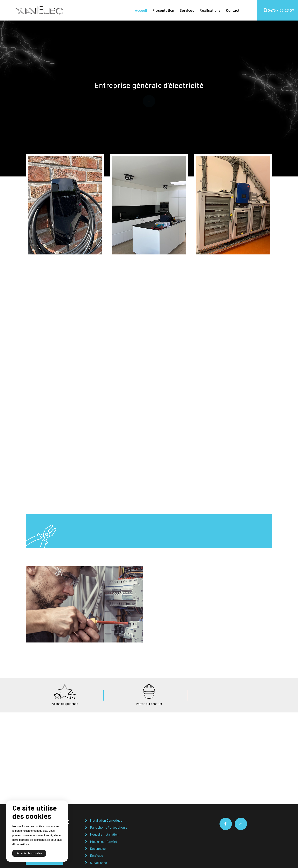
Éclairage (97, 855)
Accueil (141, 10)
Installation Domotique (106, 820)
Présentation (163, 10)
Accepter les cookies (29, 853)
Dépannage (98, 848)
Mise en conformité (104, 841)
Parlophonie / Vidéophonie (109, 827)
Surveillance (98, 863)
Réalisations (210, 10)
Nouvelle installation (104, 834)
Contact (233, 10)
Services (187, 10)
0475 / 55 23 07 (279, 10)
